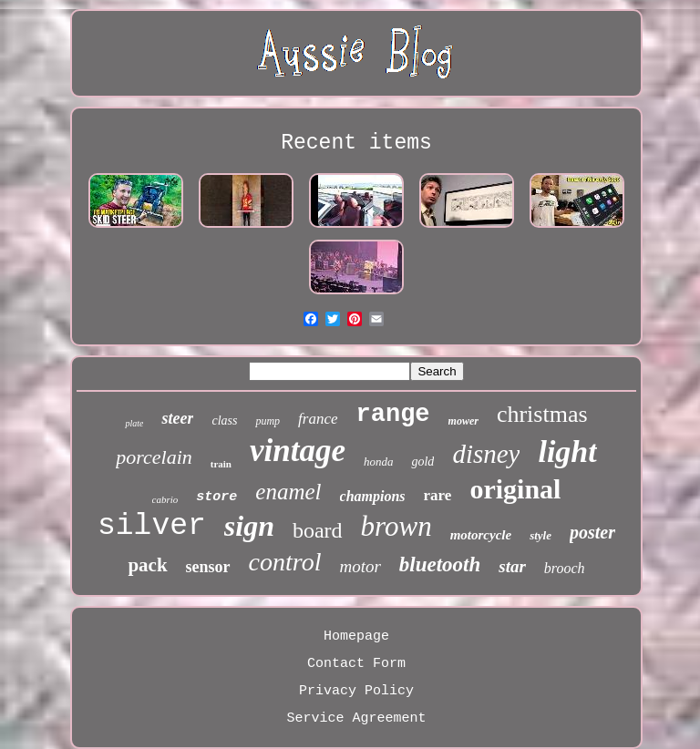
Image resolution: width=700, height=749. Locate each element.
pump (268, 421)
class (224, 421)
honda (379, 462)
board (318, 530)
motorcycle (481, 535)
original (515, 489)
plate (134, 423)
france (318, 419)
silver (152, 526)
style (540, 535)
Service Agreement (356, 718)
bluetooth (440, 564)
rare (438, 495)
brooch (565, 568)
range (393, 415)
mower (463, 421)
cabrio (165, 499)
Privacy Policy (356, 691)
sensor (208, 567)
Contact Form (356, 664)
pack (147, 565)
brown (396, 526)
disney (486, 454)
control (285, 562)
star (512, 566)
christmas (542, 414)
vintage (298, 451)
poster (592, 532)
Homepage (356, 636)
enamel (288, 492)
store (216, 497)
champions (373, 496)
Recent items (356, 143)
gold (422, 462)
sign (249, 526)
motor (360, 566)
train (221, 464)
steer (177, 418)
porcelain (154, 457)
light (567, 451)
